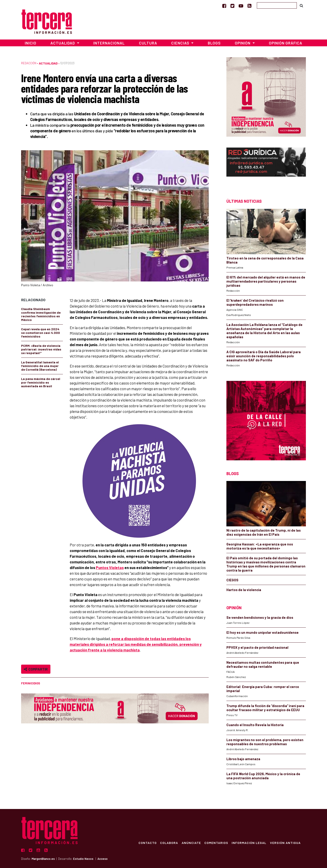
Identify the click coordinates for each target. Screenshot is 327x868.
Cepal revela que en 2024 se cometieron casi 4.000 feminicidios (41, 333)
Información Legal (249, 843)
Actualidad (48, 63)
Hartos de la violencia (244, 590)
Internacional (109, 43)
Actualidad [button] (63, 43)
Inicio (31, 43)
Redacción (29, 63)
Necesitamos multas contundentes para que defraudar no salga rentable (263, 664)
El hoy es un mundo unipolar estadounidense (263, 632)
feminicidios (31, 683)
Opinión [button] (243, 43)
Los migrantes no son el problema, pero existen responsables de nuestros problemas (265, 742)
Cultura (148, 43)
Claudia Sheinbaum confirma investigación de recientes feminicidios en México (41, 314)
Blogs (214, 43)
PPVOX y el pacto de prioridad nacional (257, 647)
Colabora (168, 843)
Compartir (36, 669)
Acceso (103, 859)
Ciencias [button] (181, 43)
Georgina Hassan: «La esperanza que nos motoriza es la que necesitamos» (260, 546)
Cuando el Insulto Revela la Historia (255, 725)
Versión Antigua (285, 843)
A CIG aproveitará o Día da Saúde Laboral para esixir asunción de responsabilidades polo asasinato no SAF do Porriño (264, 356)
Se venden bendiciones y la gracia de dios (260, 617)
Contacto (147, 843)
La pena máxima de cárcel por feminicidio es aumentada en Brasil (41, 382)
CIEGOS (232, 580)
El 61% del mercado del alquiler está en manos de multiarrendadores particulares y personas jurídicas (266, 281)
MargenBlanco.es (43, 859)
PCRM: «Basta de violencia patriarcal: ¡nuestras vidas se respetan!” (41, 349)
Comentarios (216, 843)
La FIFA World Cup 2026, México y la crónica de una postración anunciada (263, 776)
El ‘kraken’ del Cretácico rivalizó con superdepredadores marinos (255, 302)
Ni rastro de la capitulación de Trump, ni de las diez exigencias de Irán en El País (264, 532)
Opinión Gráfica (286, 43)
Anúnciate (191, 843)
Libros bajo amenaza (243, 759)
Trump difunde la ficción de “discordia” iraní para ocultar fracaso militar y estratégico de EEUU (265, 708)
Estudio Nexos (83, 859)
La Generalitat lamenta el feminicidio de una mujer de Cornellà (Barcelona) (40, 366)
